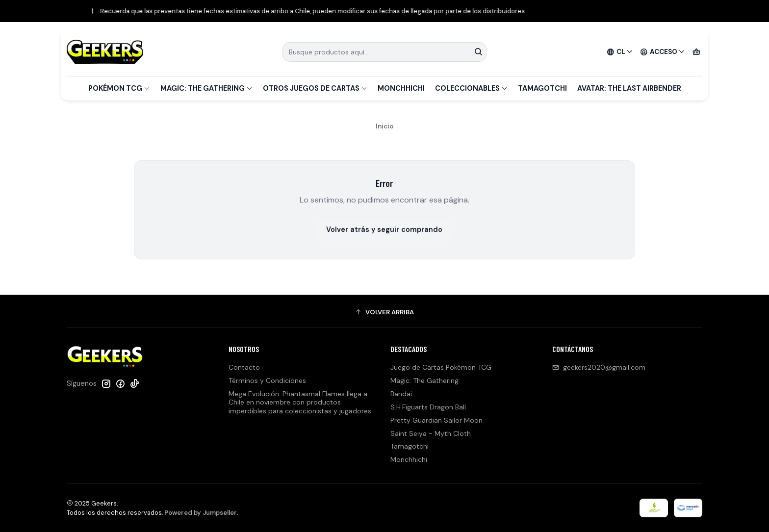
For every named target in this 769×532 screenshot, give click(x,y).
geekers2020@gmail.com (599, 367)
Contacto (244, 367)
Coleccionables (471, 88)
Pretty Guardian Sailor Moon (436, 420)
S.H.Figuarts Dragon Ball (428, 407)
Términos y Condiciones (267, 380)
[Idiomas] (620, 52)
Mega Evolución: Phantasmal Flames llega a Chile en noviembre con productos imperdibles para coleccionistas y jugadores (300, 402)
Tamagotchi (542, 88)
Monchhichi (401, 88)
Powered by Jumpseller (201, 513)
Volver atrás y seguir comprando (384, 229)
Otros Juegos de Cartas (315, 88)
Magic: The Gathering (206, 88)
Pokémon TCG (119, 88)
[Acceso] (663, 52)
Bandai (401, 394)
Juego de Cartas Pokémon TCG (441, 367)
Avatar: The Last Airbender (629, 88)
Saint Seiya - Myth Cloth (431, 433)
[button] (384, 312)
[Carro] (696, 52)
